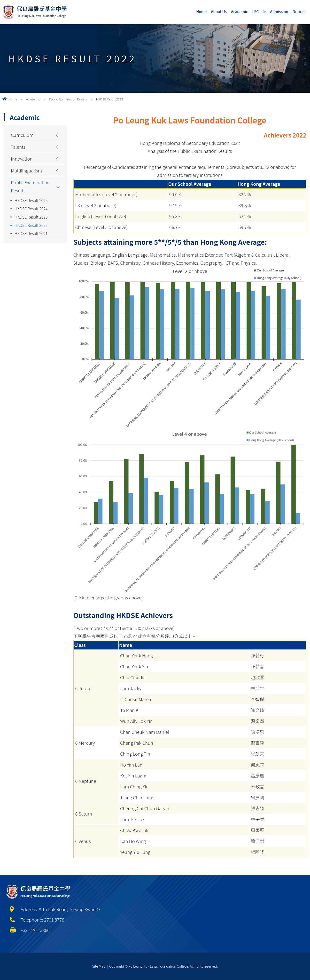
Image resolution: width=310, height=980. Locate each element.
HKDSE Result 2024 (31, 209)
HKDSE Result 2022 (31, 225)
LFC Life (259, 12)
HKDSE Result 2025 (31, 200)
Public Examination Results (68, 99)
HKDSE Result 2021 (31, 233)
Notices (299, 12)
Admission (279, 12)
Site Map (99, 966)
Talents (18, 147)
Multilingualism (26, 171)
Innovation (22, 159)
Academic (240, 12)
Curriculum (22, 135)
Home (201, 12)
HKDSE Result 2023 (31, 217)
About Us (219, 12)
